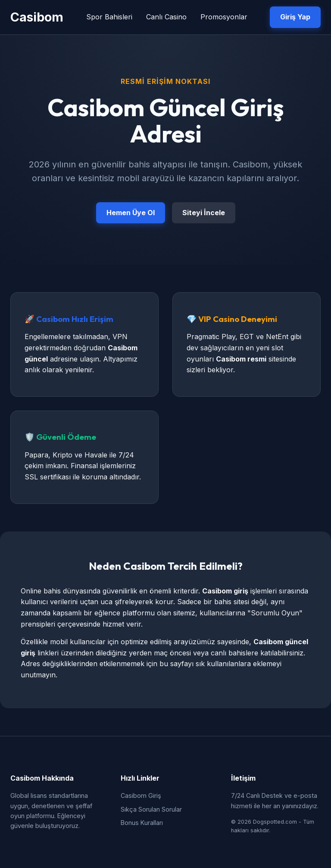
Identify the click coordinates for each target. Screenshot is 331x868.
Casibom (37, 17)
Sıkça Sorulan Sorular (151, 809)
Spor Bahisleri (109, 17)
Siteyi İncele (204, 213)
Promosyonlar (224, 17)
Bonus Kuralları (142, 823)
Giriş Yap (295, 17)
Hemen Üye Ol (131, 213)
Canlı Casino (166, 17)
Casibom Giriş (141, 795)
